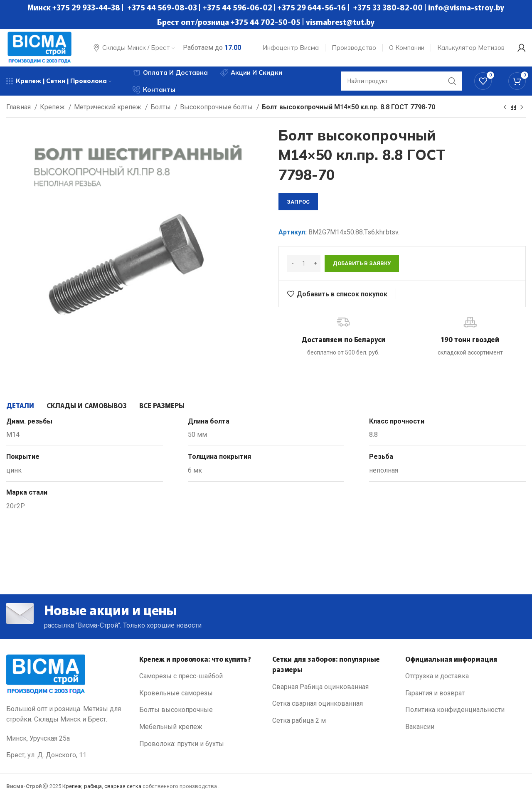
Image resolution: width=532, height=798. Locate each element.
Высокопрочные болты (217, 107)
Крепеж (53, 107)
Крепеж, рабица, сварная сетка (102, 786)
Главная (19, 107)
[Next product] (522, 108)
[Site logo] (39, 47)
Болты (161, 107)
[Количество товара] (304, 264)
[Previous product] (505, 108)
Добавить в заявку (362, 263)
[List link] (199, 676)
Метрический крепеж (108, 107)
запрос (298, 202)
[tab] (20, 405)
